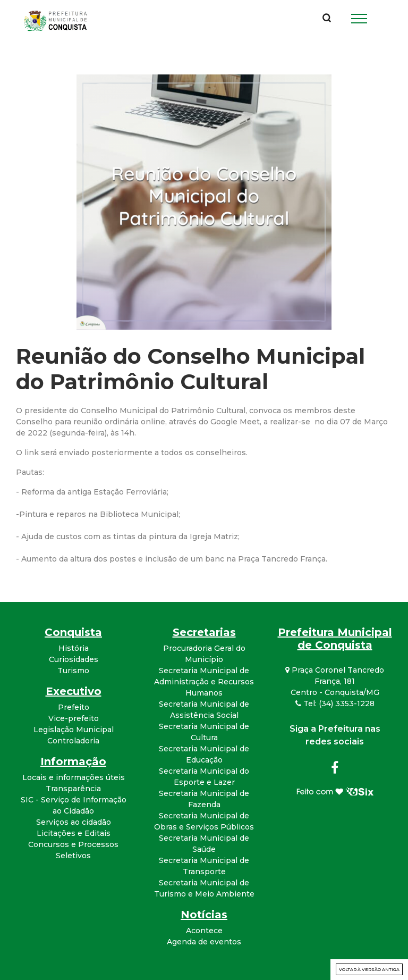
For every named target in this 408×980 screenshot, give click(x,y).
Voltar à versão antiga (369, 969)
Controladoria (73, 741)
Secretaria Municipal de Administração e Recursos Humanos (204, 682)
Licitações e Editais (74, 833)
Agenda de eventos (204, 942)
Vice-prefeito (74, 718)
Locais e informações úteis (74, 777)
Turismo (73, 671)
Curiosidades (74, 659)
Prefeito (74, 707)
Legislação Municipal (74, 730)
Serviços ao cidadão (74, 822)
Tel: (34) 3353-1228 (335, 703)
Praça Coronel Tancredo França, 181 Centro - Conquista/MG (335, 681)
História (74, 648)
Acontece (204, 931)
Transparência (73, 789)
